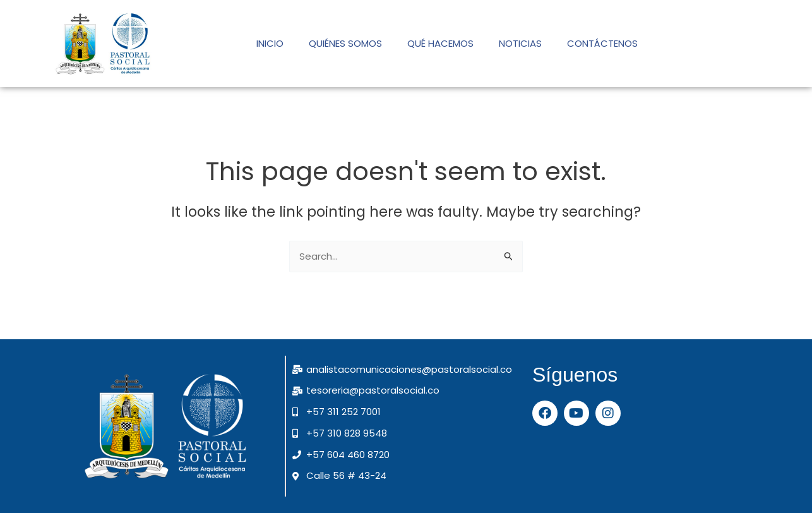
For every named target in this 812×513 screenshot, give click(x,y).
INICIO (270, 43)
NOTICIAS (520, 43)
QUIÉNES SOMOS (345, 43)
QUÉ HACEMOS (440, 43)
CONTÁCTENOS (602, 43)
